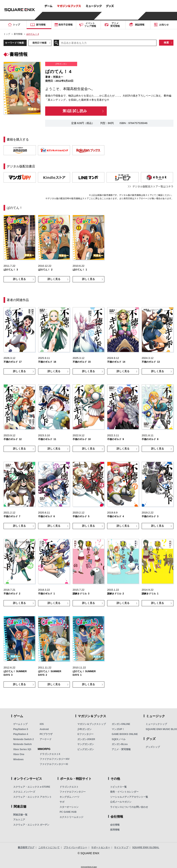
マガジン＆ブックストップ (92, 724)
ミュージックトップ (156, 724)
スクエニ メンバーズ (24, 792)
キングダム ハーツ (69, 797)
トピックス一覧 (118, 787)
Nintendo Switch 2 (23, 739)
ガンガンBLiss (120, 744)
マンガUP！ (118, 729)
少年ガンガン (84, 729)
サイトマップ (121, 847)
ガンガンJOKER (86, 739)
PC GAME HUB (68, 812)
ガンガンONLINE (121, 724)
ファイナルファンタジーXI (54, 764)
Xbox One (19, 754)
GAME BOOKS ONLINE (125, 734)
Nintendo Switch (22, 744)
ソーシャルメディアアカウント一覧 (129, 797)
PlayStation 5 (21, 729)
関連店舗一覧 (20, 815)
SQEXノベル (118, 739)
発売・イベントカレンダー (124, 792)
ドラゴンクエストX (50, 754)
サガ (62, 802)
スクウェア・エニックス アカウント (32, 797)
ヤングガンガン (86, 744)
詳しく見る (19, 279)
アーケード (46, 739)
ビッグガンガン (86, 749)
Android (44, 729)
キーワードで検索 (14, 43)
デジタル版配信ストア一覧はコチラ (153, 186)
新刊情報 (18, 34)
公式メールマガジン (121, 802)
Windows (18, 759)
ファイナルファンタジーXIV (55, 759)
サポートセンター (101, 847)
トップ (7, 34)
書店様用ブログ (26, 847)
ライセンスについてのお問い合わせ (129, 807)
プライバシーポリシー (75, 847)
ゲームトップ (20, 724)
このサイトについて (49, 847)
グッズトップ (153, 747)
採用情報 (115, 830)
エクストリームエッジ (71, 817)
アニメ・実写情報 (121, 749)
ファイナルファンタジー (73, 792)
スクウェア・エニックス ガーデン (31, 825)
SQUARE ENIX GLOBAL (146, 847)
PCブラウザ (46, 734)
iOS (42, 724)
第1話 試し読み (75, 111)
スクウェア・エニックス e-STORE (32, 787)
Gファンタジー (85, 734)
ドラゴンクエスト (69, 787)
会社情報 (115, 825)
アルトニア (19, 820)
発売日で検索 (39, 43)
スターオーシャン (69, 807)
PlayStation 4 (21, 734)
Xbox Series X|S (22, 749)
